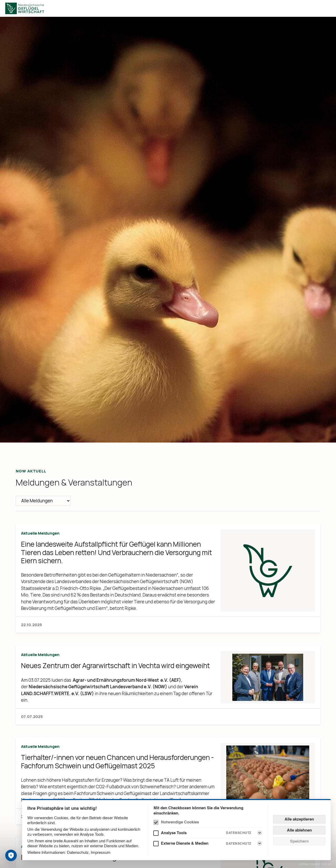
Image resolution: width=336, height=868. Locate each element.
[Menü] (328, 8)
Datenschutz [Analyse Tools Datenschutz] (239, 833)
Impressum (101, 852)
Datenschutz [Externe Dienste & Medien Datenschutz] (239, 843)
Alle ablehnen (299, 830)
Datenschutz (78, 852)
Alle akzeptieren (299, 819)
